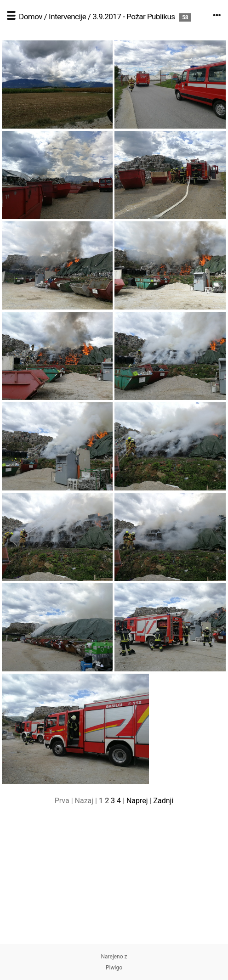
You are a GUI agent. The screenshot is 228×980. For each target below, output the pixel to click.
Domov (31, 17)
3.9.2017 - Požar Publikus (134, 17)
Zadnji (163, 801)
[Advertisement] (114, 880)
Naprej (137, 801)
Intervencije (67, 17)
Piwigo (114, 968)
